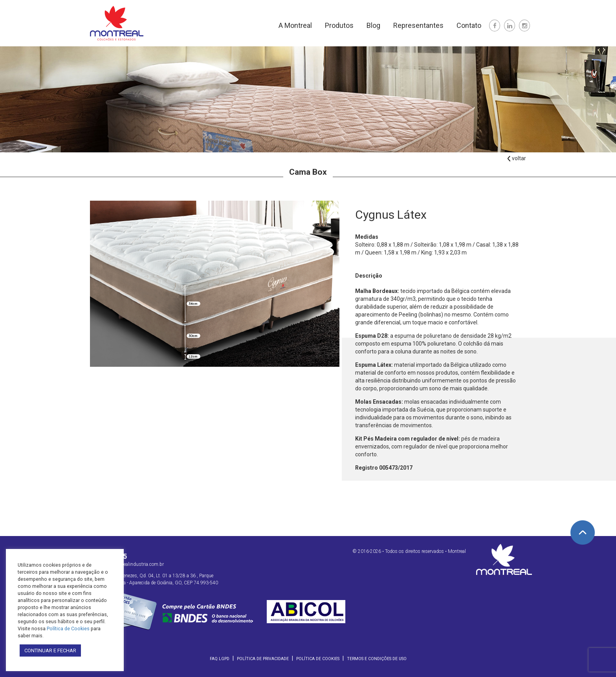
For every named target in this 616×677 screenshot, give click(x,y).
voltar (516, 158)
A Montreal (295, 25)
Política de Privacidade (263, 659)
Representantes (418, 25)
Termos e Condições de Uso (377, 659)
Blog (373, 25)
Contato (469, 25)
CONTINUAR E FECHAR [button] (50, 650)
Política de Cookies (318, 659)
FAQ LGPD (220, 659)
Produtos (339, 25)
